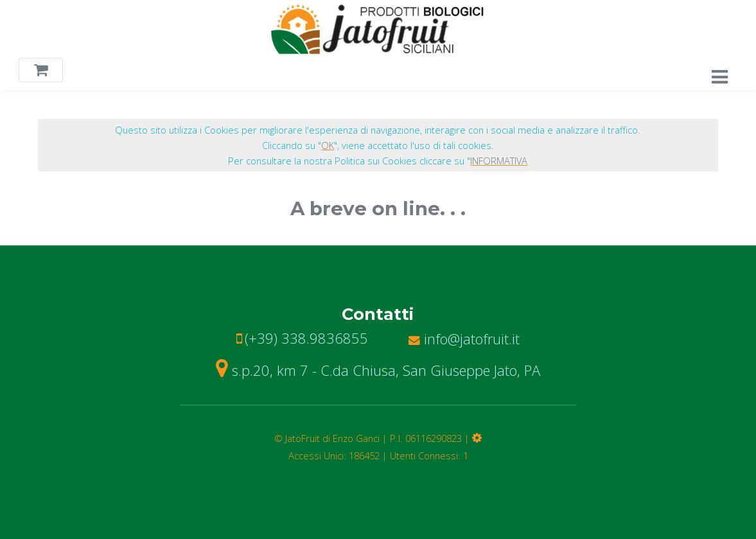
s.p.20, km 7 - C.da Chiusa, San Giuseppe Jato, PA (378, 370)
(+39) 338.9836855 (306, 338)
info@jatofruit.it (464, 339)
